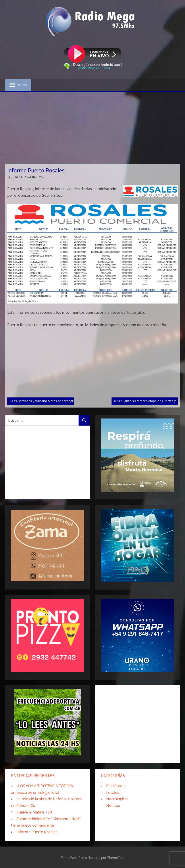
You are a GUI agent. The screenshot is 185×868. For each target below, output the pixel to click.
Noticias (113, 805)
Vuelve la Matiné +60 (34, 812)
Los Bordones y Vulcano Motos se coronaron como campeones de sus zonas (68, 401)
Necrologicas (117, 799)
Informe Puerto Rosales (37, 832)
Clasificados (116, 786)
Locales (113, 792)
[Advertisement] (92, 125)
